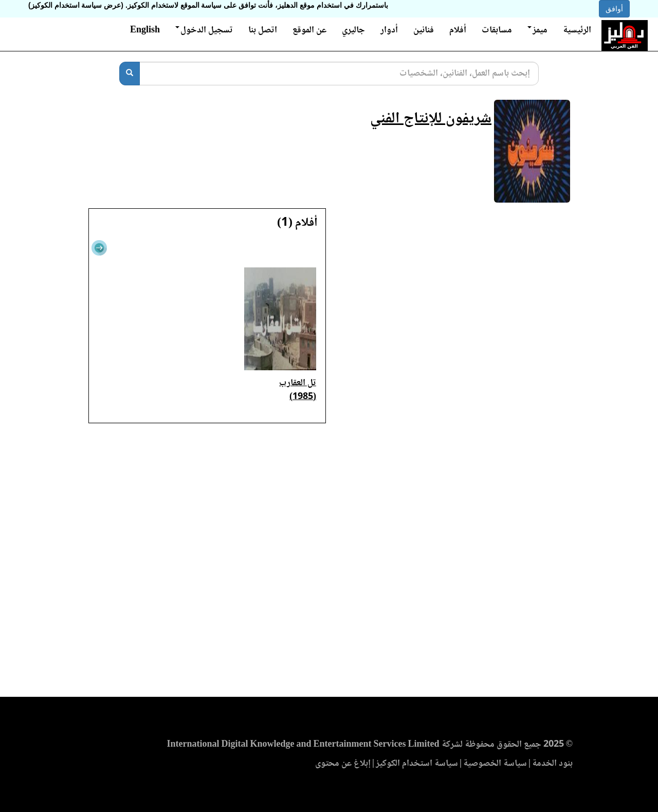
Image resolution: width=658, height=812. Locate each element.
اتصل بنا (263, 30)
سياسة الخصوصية (495, 764)
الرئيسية (577, 30)
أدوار (389, 30)
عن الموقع (309, 30)
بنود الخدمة (552, 764)
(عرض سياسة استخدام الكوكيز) (76, 5)
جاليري (353, 30)
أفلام (458, 30)
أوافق (614, 9)
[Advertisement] (329, 563)
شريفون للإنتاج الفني (431, 119)
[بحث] (130, 74)
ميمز (537, 30)
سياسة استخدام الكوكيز (417, 764)
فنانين (424, 30)
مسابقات (497, 30)
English (145, 30)
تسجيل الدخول (204, 30)
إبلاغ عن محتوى (343, 764)
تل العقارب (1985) (298, 390)
